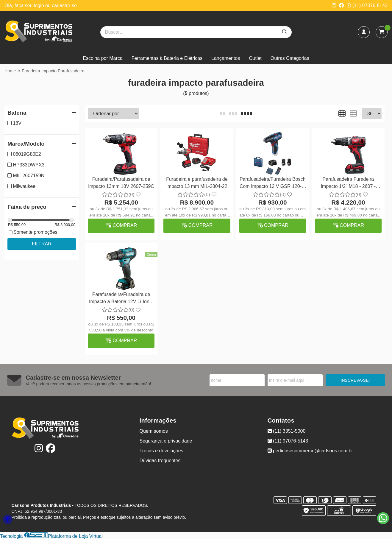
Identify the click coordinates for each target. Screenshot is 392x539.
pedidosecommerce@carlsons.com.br (310, 451)
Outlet (255, 58)
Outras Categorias (290, 58)
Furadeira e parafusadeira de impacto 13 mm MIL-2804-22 (197, 183)
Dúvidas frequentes (160, 461)
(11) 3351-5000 (287, 431)
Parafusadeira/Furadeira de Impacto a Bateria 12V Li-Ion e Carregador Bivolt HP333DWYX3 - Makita (121, 299)
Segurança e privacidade (166, 441)
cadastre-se (64, 6)
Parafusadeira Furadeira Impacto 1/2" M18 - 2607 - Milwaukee (348, 184)
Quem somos (154, 431)
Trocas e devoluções (161, 451)
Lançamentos (226, 58)
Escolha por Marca (103, 58)
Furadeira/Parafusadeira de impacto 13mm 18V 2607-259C (121, 183)
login (40, 6)
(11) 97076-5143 (367, 6)
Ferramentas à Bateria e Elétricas (167, 58)
